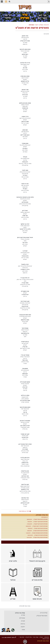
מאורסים (31, 25)
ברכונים (23, 624)
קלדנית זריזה (44, 613)
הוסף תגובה (22, 511)
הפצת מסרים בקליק (42, 616)
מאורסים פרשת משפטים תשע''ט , (36, 533)
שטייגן (41, 25)
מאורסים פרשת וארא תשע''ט (32, 28)
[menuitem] (37, 554)
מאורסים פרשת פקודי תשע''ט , (37, 522)
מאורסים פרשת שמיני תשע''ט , (37, 519)
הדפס (28, 511)
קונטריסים (22, 618)
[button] (9, 2)
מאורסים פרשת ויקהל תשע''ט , (37, 524)
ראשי (37, 25)
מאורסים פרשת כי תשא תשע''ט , (36, 526)
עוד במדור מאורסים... (41, 515)
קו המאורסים (44, 517)
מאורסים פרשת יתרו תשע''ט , (37, 535)
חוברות (23, 621)
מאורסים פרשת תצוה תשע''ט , (37, 528)
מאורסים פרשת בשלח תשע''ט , (37, 537)
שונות (23, 630)
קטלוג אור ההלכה (20, 613)
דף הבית (46, 25)
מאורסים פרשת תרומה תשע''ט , (37, 531)
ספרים (23, 615)
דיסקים (23, 627)
